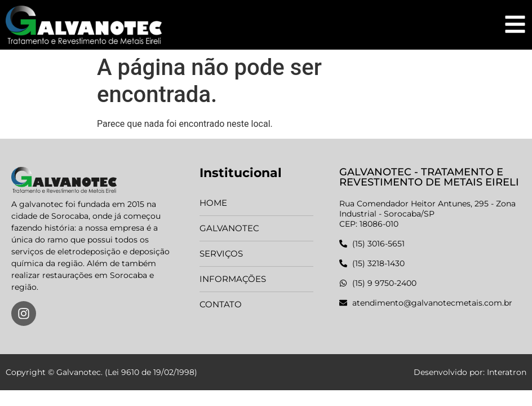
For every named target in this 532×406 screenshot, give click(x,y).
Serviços (221, 253)
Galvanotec (229, 228)
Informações (233, 279)
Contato (221, 304)
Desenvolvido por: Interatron (470, 372)
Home (213, 203)
